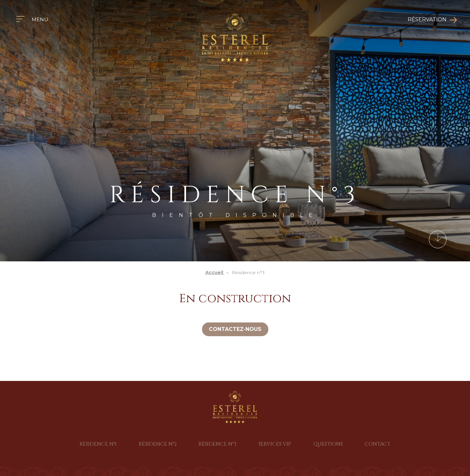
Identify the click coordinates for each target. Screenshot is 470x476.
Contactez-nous (235, 329)
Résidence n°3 (217, 444)
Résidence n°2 (158, 444)
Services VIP (275, 444)
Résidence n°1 (98, 444)
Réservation (427, 19)
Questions (328, 444)
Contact (377, 444)
